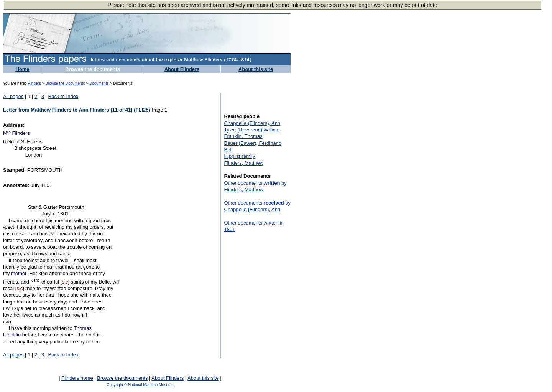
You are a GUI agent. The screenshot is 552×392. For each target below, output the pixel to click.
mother (19, 273)
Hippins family (240, 156)
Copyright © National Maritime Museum (140, 385)
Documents (99, 83)
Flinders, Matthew (244, 163)
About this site (256, 69)
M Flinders (16, 133)
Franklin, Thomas (243, 136)
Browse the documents (93, 69)
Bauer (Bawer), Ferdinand (253, 143)
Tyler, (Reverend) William (252, 130)
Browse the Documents (65, 83)
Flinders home (77, 378)
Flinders (34, 83)
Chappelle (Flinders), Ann (252, 123)
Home (22, 69)
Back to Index (63, 96)
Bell (228, 150)
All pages (13, 96)
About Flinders (182, 69)
